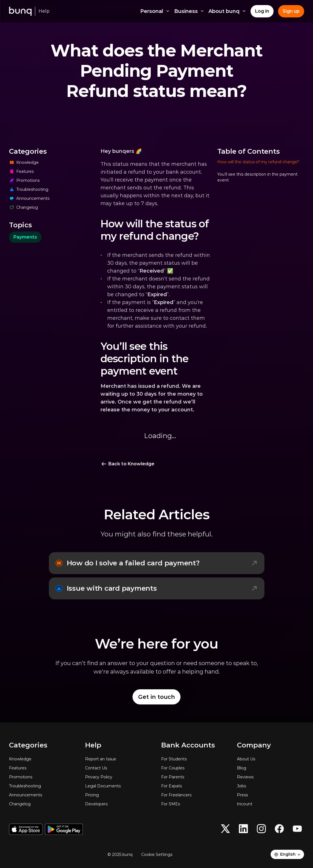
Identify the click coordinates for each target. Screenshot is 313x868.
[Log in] (262, 11)
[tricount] (270, 804)
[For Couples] (195, 768)
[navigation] (261, 315)
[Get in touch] (156, 697)
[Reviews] (270, 777)
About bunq (227, 11)
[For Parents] (195, 777)
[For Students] (195, 759)
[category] (25, 237)
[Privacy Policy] (119, 777)
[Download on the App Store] (26, 829)
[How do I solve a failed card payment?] (157, 563)
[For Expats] (195, 786)
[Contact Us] (119, 768)
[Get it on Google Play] (64, 829)
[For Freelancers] (195, 795)
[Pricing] (119, 795)
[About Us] (270, 759)
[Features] (52, 171)
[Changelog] (52, 207)
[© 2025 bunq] (122, 855)
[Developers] (119, 804)
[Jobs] (270, 786)
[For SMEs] (195, 804)
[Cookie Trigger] (157, 855)
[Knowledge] (52, 162)
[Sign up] (291, 11)
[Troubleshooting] (52, 189)
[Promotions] (52, 180)
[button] (261, 165)
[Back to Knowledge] (127, 464)
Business (189, 11)
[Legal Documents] (119, 786)
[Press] (270, 795)
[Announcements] (52, 198)
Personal (155, 11)
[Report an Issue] (119, 759)
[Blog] (270, 768)
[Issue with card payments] (157, 588)
